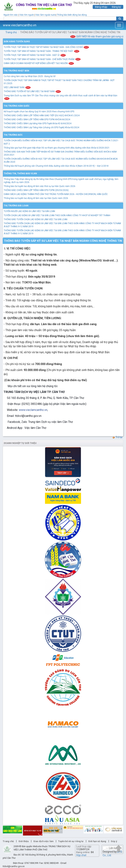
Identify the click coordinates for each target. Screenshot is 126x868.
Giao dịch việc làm (43, 841)
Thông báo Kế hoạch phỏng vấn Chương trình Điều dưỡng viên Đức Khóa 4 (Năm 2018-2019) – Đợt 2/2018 (56, 166)
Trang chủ (11, 32)
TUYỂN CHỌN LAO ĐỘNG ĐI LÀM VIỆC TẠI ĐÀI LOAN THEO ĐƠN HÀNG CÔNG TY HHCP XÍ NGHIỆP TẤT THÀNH (57, 215)
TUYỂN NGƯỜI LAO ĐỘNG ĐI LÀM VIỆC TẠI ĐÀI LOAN (29, 211)
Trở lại (117, 437)
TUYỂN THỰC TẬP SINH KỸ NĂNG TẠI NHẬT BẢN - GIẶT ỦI (35, 55)
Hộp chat (81, 855)
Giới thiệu (24, 841)
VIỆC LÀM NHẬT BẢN (17, 87)
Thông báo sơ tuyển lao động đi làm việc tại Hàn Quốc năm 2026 (36, 198)
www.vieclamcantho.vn (20, 25)
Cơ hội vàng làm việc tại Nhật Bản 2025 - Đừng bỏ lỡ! (30, 76)
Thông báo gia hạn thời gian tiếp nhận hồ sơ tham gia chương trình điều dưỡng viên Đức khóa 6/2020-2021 (57, 148)
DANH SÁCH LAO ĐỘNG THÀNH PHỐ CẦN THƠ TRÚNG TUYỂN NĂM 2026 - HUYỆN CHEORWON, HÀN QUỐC (56, 194)
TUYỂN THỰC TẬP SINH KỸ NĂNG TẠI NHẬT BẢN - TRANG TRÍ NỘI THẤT (42, 51)
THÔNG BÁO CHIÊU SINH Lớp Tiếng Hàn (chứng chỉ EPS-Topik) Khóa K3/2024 (41, 127)
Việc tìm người (27, 15)
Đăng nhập (101, 7)
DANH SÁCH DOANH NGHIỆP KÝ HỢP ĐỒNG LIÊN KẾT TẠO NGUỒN (39, 63)
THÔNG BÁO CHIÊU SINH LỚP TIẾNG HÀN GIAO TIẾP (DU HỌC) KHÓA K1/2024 (42, 116)
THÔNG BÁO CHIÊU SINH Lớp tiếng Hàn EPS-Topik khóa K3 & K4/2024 (38, 123)
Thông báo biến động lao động (72, 15)
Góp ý (114, 841)
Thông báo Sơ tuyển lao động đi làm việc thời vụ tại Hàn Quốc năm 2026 (40, 186)
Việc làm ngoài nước (46, 15)
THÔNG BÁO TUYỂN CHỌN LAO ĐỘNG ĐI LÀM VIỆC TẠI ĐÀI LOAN (36, 219)
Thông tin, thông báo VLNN (20, 174)
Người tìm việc (11, 15)
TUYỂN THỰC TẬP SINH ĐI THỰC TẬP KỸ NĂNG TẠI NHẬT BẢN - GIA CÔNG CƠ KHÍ (47, 47)
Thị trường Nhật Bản (16, 71)
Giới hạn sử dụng (97, 841)
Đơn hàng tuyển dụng (17, 42)
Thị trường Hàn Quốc (17, 106)
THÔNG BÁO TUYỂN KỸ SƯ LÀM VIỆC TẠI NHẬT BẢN (32, 91)
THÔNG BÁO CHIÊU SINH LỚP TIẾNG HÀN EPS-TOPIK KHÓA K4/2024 (37, 119)
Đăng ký (116, 7)
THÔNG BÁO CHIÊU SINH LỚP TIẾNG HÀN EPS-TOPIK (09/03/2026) (36, 190)
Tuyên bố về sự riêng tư (71, 841)
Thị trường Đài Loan (16, 206)
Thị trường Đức (13, 135)
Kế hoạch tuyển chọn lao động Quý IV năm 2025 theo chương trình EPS (39, 112)
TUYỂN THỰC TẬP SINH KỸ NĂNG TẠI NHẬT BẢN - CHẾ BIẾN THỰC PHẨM (42, 59)
